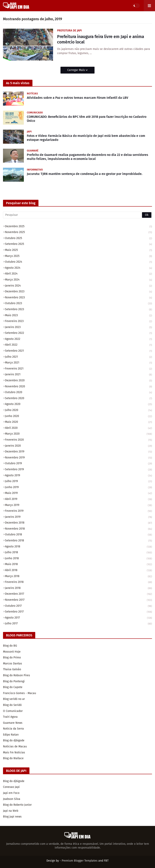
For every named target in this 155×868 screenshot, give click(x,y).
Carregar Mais (76, 70)
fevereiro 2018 (79, 582)
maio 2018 (79, 565)
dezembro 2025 (79, 227)
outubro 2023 (79, 304)
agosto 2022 (79, 339)
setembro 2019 (79, 470)
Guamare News (13, 723)
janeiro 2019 (79, 517)
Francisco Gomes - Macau (20, 693)
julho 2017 (79, 624)
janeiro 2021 (79, 375)
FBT (106, 861)
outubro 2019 (79, 464)
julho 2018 (79, 553)
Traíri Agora (10, 717)
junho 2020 (79, 416)
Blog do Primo (12, 658)
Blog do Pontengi (14, 681)
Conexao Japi (11, 787)
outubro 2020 (79, 393)
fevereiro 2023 (79, 321)
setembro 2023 (79, 310)
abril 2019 (79, 499)
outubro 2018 (79, 535)
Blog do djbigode (14, 740)
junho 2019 (79, 488)
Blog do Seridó (12, 705)
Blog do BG (10, 646)
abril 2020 (79, 428)
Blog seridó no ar (14, 699)
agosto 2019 (79, 476)
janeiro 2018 (79, 588)
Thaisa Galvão (12, 669)
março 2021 (79, 363)
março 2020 (79, 434)
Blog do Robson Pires (17, 675)
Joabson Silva (12, 799)
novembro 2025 (79, 233)
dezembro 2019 (79, 452)
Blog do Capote (13, 687)
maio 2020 (79, 422)
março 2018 (79, 577)
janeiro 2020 (79, 446)
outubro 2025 (79, 239)
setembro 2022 (79, 333)
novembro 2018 (79, 529)
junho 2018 (79, 559)
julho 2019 (79, 482)
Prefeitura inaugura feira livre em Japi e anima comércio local (101, 39)
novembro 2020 (79, 387)
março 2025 (79, 256)
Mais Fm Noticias (14, 752)
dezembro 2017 (79, 594)
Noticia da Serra (13, 729)
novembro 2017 (79, 600)
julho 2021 (79, 357)
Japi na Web (11, 811)
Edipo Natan (11, 735)
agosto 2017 (79, 618)
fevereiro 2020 (79, 440)
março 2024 (79, 280)
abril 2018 (79, 571)
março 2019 (79, 505)
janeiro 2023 (79, 328)
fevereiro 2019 (79, 511)
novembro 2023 (79, 298)
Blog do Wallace (13, 758)
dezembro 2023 (79, 292)
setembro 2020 (79, 399)
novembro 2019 (79, 458)
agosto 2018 (79, 547)
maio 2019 (79, 493)
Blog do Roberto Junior (17, 805)
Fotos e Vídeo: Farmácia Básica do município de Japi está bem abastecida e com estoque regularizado (86, 138)
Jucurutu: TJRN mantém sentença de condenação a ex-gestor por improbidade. (85, 174)
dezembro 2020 (79, 381)
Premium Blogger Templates (80, 861)
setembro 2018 (79, 541)
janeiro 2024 (79, 286)
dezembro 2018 (79, 523)
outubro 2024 (79, 262)
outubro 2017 (79, 606)
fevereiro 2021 (79, 369)
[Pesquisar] (77, 215)
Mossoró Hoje (12, 652)
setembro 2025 (79, 244)
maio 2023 (79, 316)
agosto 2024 (79, 268)
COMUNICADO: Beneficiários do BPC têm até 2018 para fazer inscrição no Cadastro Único (87, 119)
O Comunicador (13, 711)
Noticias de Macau (15, 746)
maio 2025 (79, 250)
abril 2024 (79, 274)
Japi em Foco (11, 793)
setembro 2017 (79, 612)
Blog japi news (12, 817)
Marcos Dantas (13, 664)
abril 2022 (79, 345)
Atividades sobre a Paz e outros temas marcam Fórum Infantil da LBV (77, 98)
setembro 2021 (79, 351)
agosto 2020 (79, 404)
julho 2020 (79, 410)
